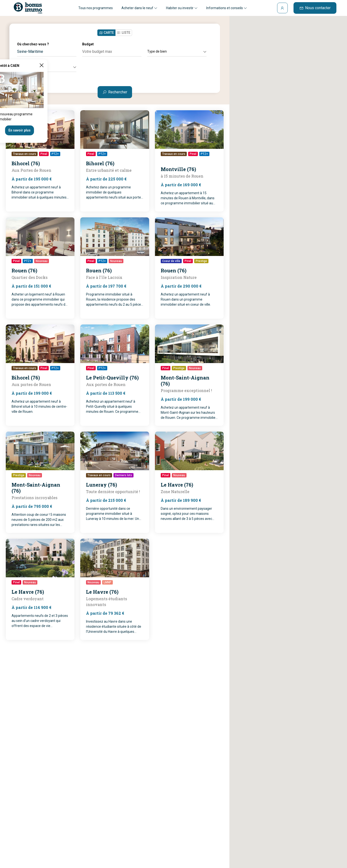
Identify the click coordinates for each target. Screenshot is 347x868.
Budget (88, 44)
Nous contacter (315, 8)
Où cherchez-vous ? (33, 44)
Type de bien (177, 51)
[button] (284, 425)
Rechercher (115, 92)
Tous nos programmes (96, 8)
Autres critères (47, 67)
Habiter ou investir (182, 8)
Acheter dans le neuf (139, 8)
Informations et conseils (227, 8)
